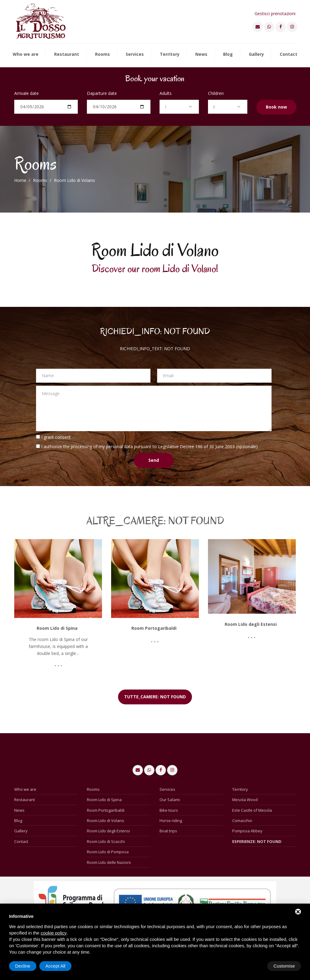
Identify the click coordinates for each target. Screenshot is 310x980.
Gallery (256, 54)
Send (154, 460)
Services (135, 54)
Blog (228, 54)
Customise (26, 966)
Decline (252, 966)
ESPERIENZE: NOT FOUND (257, 841)
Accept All (285, 966)
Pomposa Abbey (247, 831)
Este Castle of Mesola (252, 810)
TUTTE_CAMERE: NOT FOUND (155, 697)
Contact (289, 54)
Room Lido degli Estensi (108, 831)
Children (216, 93)
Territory (170, 54)
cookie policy (54, 933)
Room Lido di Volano (106, 821)
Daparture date (102, 93)
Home (20, 180)
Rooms (102, 54)
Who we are (26, 54)
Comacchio (242, 821)
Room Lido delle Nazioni (109, 862)
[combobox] (179, 107)
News (201, 54)
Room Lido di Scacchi (106, 841)
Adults (166, 93)
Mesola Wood (245, 800)
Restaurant (67, 54)
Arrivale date (26, 93)
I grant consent (56, 437)
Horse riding (171, 821)
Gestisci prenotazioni (275, 13)
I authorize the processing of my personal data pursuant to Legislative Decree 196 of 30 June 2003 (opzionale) (149, 446)
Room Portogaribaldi (106, 810)
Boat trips (168, 831)
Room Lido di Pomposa (108, 852)
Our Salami (170, 800)
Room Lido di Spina (104, 800)
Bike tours (169, 810)
